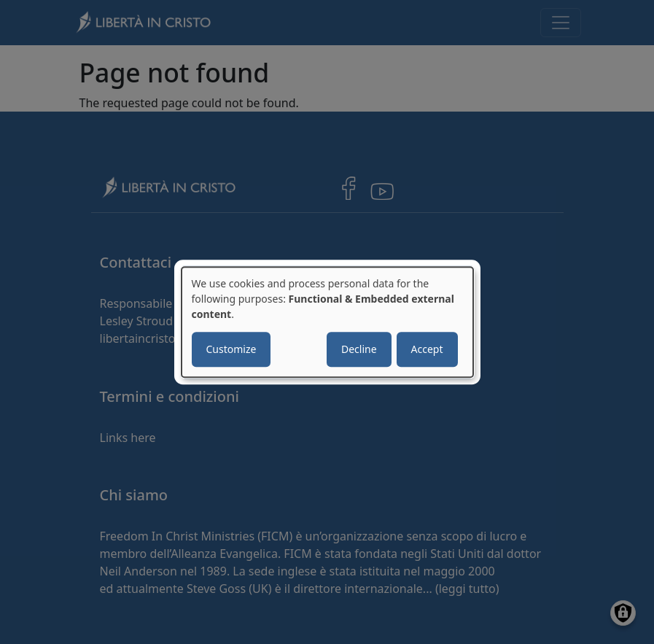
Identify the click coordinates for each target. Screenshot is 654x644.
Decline (359, 349)
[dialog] (327, 322)
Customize (231, 349)
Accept (427, 349)
